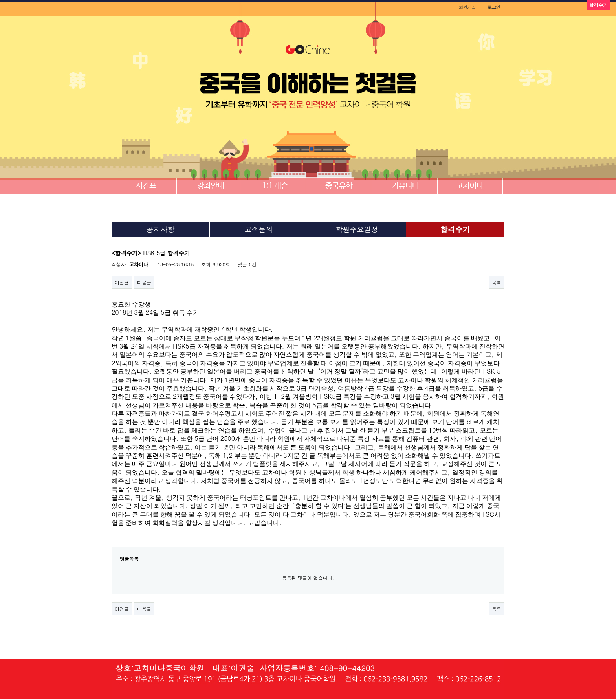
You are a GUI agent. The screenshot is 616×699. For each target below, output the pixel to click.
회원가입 (467, 7)
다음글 (144, 282)
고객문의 (259, 229)
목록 (497, 282)
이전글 (122, 282)
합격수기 (455, 229)
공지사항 (161, 229)
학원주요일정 (357, 229)
